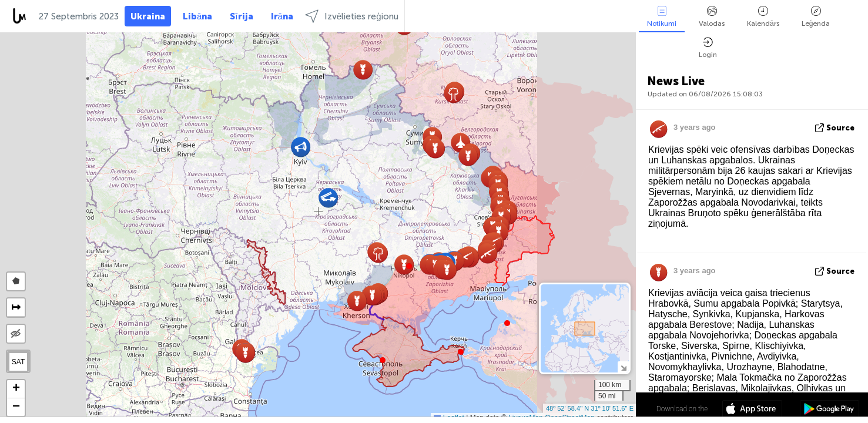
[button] (409, 266)
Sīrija (241, 16)
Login (708, 48)
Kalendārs (763, 17)
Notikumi (662, 17)
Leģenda (816, 17)
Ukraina (148, 16)
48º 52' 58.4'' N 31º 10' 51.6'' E (590, 408)
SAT (18, 362)
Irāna (282, 16)
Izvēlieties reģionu (352, 16)
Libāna (197, 16)
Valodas (712, 17)
